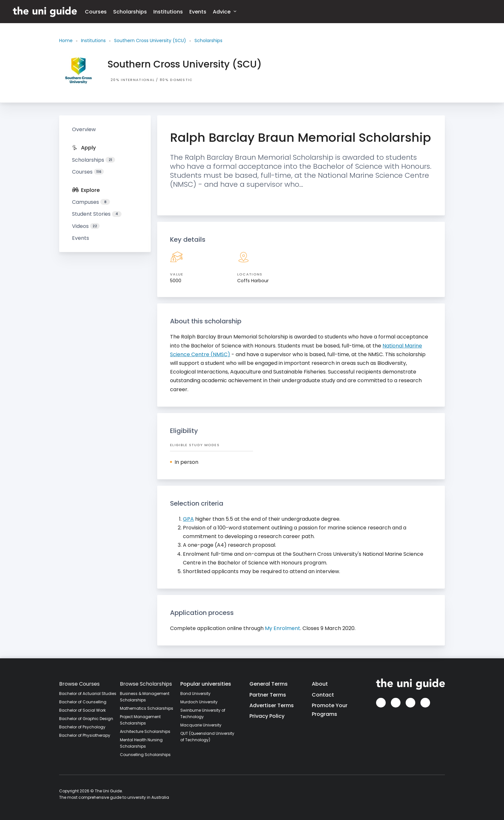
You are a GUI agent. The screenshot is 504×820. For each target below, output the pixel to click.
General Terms (269, 684)
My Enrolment (283, 628)
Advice (225, 11)
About (320, 684)
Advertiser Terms (272, 705)
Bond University (195, 694)
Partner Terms (268, 695)
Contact (323, 695)
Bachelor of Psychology (82, 727)
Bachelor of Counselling (83, 702)
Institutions (168, 12)
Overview (84, 129)
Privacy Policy (267, 716)
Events (198, 12)
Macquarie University (201, 725)
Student (97, 214)
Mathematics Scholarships (147, 708)
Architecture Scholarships (145, 731)
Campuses (91, 202)
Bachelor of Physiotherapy (85, 735)
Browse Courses (79, 684)
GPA (188, 519)
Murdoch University (199, 702)
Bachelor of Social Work (82, 710)
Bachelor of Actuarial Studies (88, 694)
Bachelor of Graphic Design (86, 719)
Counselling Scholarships (145, 755)
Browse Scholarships (146, 684)
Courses (96, 12)
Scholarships (130, 12)
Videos (86, 226)
